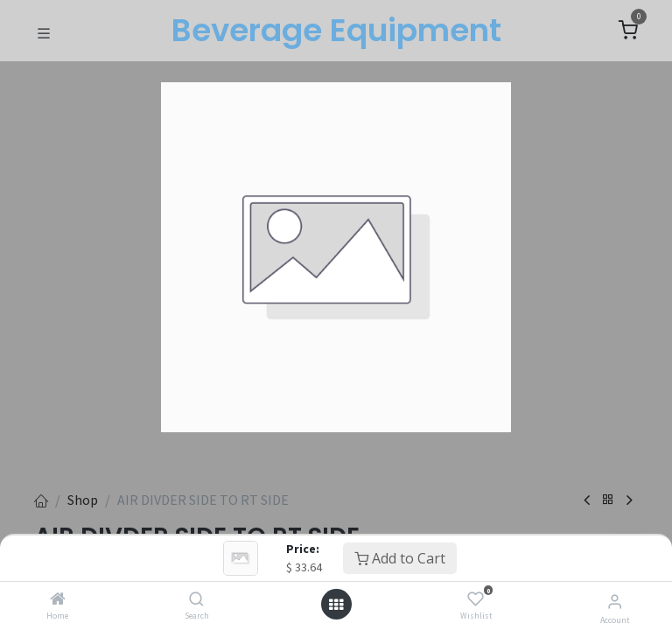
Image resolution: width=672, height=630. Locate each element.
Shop (83, 500)
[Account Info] (615, 601)
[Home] (58, 599)
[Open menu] (336, 605)
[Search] (196, 599)
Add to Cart (400, 558)
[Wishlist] (476, 599)
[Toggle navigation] (44, 31)
